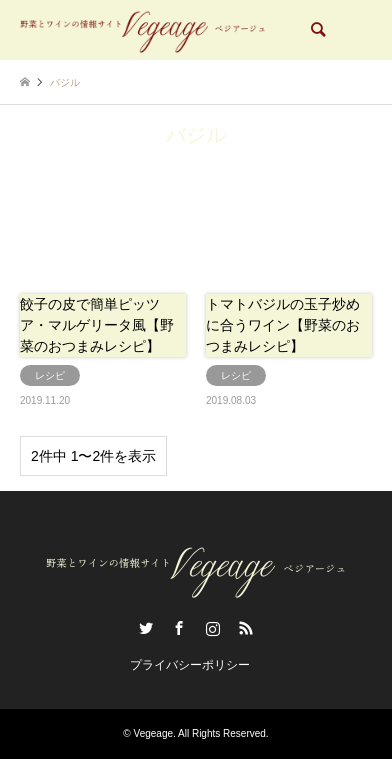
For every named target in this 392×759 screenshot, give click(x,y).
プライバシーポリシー (190, 665)
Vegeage (154, 733)
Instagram (213, 628)
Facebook (179, 628)
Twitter (146, 628)
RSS (246, 628)
